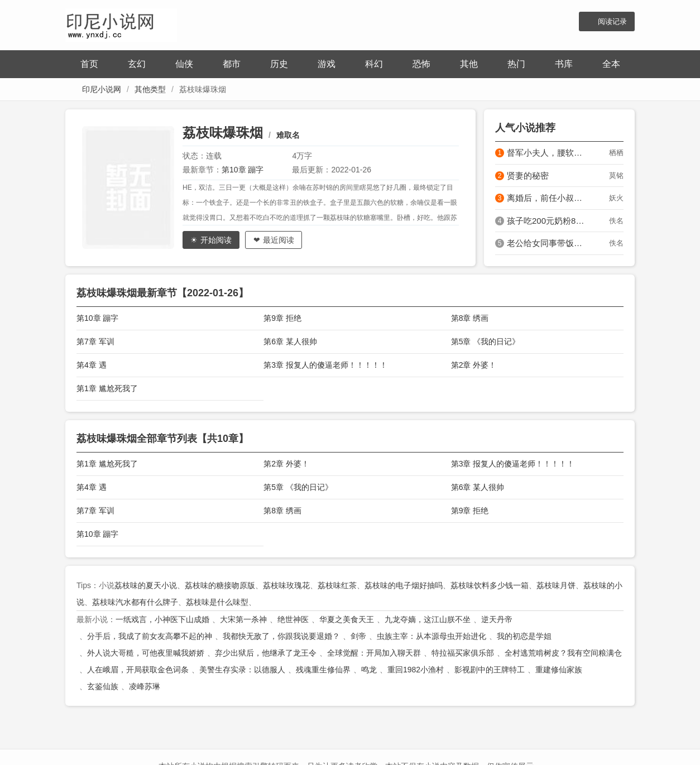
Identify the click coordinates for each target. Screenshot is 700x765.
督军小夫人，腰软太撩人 (548, 153)
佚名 (616, 221)
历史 (279, 64)
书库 (564, 64)
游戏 (327, 64)
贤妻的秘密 (528, 175)
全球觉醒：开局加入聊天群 (374, 653)
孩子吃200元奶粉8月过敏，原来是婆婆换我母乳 (548, 221)
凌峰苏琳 (145, 686)
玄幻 (137, 64)
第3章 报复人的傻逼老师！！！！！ (325, 365)
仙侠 (184, 64)
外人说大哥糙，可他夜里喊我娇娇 (146, 653)
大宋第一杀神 (243, 619)
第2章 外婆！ (474, 365)
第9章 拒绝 (282, 318)
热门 (516, 64)
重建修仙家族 (559, 670)
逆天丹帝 (497, 619)
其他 (469, 64)
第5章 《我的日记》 (486, 341)
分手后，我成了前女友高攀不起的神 (150, 636)
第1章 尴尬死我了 (107, 388)
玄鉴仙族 (103, 686)
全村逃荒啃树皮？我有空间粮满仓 (563, 653)
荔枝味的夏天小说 (146, 585)
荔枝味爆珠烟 (223, 133)
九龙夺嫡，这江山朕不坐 (428, 619)
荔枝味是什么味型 (217, 602)
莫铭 (616, 175)
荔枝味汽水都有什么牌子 (135, 602)
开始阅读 (216, 240)
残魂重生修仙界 (323, 670)
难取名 (288, 135)
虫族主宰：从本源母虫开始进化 (431, 636)
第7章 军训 (95, 341)
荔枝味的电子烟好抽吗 (404, 585)
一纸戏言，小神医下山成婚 (162, 619)
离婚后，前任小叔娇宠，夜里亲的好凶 (548, 198)
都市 (232, 64)
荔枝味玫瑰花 (286, 585)
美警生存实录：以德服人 (242, 670)
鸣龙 (369, 670)
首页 (89, 64)
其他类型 (150, 89)
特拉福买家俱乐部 (463, 653)
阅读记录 (612, 21)
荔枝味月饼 (556, 585)
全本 (611, 64)
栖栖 (616, 153)
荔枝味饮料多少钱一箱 (490, 585)
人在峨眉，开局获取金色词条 (138, 670)
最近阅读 (279, 240)
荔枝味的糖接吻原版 (220, 585)
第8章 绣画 (470, 318)
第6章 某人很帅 (290, 341)
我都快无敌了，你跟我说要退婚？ (281, 636)
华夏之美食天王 (347, 619)
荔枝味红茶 (337, 585)
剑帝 (358, 636)
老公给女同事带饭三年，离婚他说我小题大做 (548, 243)
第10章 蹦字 (243, 170)
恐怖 (421, 64)
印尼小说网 (102, 89)
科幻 (374, 64)
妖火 (616, 198)
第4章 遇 (92, 365)
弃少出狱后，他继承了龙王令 (266, 653)
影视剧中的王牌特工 (490, 670)
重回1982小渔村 (416, 670)
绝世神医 (293, 619)
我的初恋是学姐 (524, 636)
